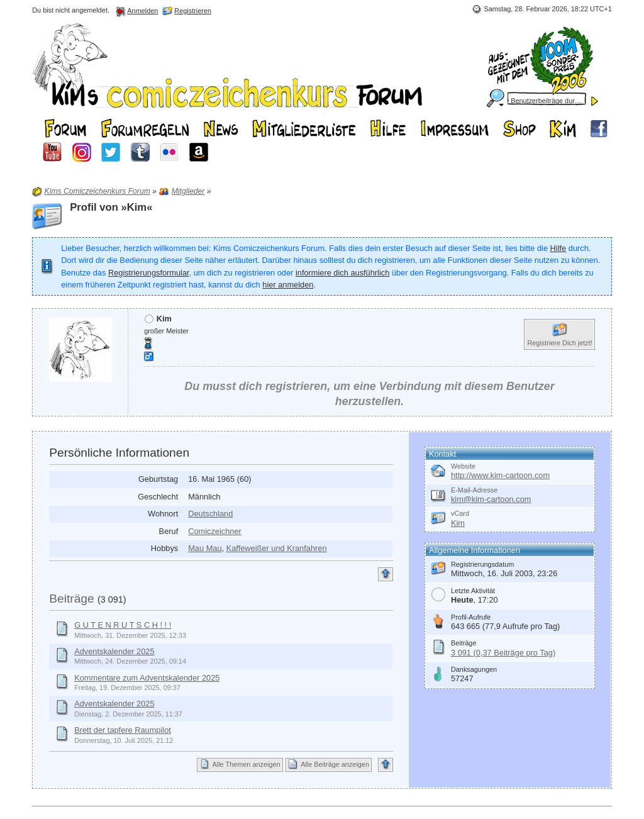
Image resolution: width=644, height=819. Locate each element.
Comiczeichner (215, 531)
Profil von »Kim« (111, 207)
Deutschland (210, 514)
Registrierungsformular (149, 273)
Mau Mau (205, 548)
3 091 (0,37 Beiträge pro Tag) (503, 653)
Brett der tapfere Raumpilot (123, 730)
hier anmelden (288, 285)
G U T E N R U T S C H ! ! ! (123, 625)
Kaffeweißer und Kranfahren (277, 548)
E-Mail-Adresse (474, 490)
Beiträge (71, 599)
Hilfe (558, 248)
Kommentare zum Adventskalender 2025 (147, 678)
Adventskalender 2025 (114, 651)
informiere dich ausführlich (342, 273)
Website (463, 466)
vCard (460, 513)
